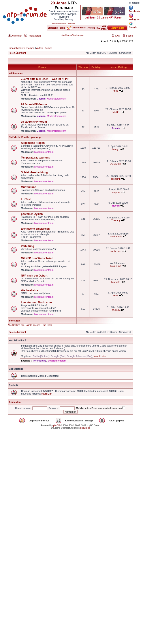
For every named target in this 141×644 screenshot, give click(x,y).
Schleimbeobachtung (34, 172)
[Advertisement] (41, 478)
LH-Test (26, 199)
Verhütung (27, 246)
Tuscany (116, 220)
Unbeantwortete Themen (21, 48)
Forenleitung (40, 361)
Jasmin (41, 99)
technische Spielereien (35, 229)
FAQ (116, 36)
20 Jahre (59, 3)
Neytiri (116, 206)
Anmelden (15, 36)
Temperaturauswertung (36, 158)
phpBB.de (85, 428)
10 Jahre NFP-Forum (34, 122)
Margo (116, 149)
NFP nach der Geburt (34, 276)
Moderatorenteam (56, 99)
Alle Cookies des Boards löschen (24, 325)
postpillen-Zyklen (32, 214)
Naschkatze (100, 356)
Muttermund (29, 187)
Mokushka (116, 266)
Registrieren (32, 36)
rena (116, 295)
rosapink (116, 179)
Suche (128, 36)
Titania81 (116, 282)
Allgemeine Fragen (33, 143)
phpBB (56, 425)
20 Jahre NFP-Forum (34, 104)
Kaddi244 (47, 394)
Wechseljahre (29, 290)
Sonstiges (15, 321)
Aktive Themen (44, 48)
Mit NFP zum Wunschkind (37, 258)
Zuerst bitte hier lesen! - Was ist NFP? (45, 79)
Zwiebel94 (116, 164)
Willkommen (16, 73)
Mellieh (116, 310)
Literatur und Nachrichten (37, 303)
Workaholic (116, 236)
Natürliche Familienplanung (25, 137)
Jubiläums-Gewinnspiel (73, 35)
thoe (116, 91)
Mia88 (116, 112)
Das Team (47, 325)
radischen (116, 251)
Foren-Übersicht (17, 53)
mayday (116, 192)
